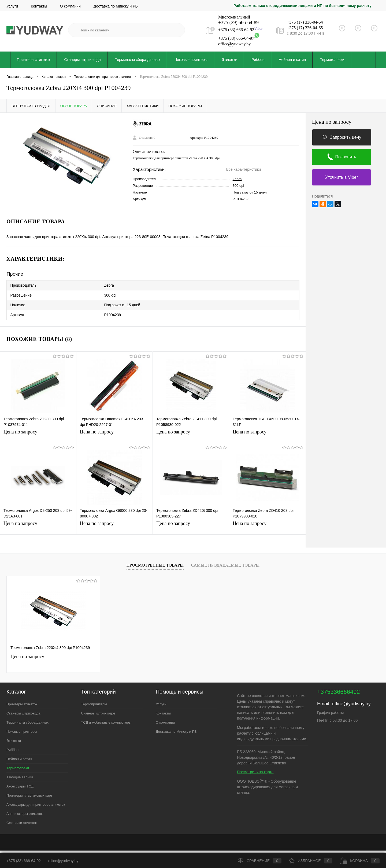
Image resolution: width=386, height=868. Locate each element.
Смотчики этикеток (22, 820)
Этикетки (229, 60)
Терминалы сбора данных (138, 60)
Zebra (237, 179)
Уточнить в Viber (342, 177)
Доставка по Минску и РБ (116, 6)
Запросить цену (342, 137)
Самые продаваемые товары (225, 562)
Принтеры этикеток (34, 60)
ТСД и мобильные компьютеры (106, 719)
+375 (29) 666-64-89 (238, 23)
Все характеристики (244, 169)
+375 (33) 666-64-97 (236, 38)
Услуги (12, 6)
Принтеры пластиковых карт (29, 792)
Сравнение (260, 861)
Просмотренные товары (155, 562)
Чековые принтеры (191, 60)
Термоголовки (332, 60)
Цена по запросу (20, 429)
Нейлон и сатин (292, 60)
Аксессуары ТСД (20, 783)
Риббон (258, 60)
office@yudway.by (234, 44)
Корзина (360, 861)
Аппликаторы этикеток (25, 811)
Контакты (39, 6)
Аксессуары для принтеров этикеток (36, 802)
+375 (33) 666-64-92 (236, 30)
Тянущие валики (20, 774)
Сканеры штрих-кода (83, 60)
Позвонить (341, 157)
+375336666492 (339, 689)
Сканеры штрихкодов (98, 710)
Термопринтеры (94, 701)
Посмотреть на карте (255, 769)
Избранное (311, 861)
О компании (70, 6)
